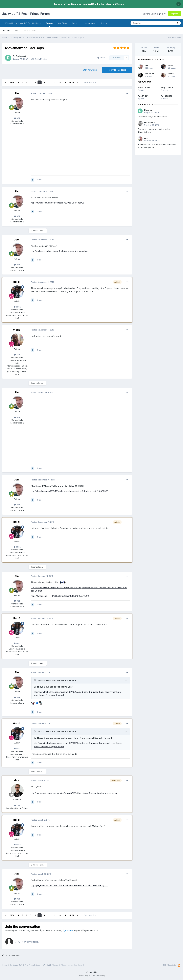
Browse (49, 24)
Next (71, 82)
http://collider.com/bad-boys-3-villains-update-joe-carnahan (59, 251)
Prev (12, 82)
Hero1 (17, 282)
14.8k (17, 307)
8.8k (17, 118)
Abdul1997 (66, 680)
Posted (41, 93)
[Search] (145, 23)
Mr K (17, 780)
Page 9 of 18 (90, 82)
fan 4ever (150, 74)
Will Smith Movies (39, 59)
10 (44, 82)
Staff (17, 30)
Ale (17, 93)
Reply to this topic (117, 70)
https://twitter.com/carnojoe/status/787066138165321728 (58, 203)
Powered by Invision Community (92, 976)
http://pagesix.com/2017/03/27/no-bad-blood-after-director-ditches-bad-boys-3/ (70, 885)
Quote (40, 180)
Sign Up (174, 14)
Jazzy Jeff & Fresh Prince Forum (26, 14)
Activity (75, 23)
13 (60, 82)
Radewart (21, 56)
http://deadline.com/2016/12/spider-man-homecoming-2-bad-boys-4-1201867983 (70, 491)
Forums (6, 30)
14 (65, 82)
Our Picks (63, 23)
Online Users (30, 30)
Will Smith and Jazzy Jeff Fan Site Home (23, 23)
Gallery (104, 23)
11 (49, 82)
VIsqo (17, 330)
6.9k (17, 355)
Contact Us (92, 972)
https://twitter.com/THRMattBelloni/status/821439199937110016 (60, 596)
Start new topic (90, 70)
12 (54, 82)
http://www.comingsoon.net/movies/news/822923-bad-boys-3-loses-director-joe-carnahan (74, 793)
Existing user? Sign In (154, 14)
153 (17, 805)
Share (101, 58)
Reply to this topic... (29, 942)
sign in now (68, 930)
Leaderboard (89, 23)
